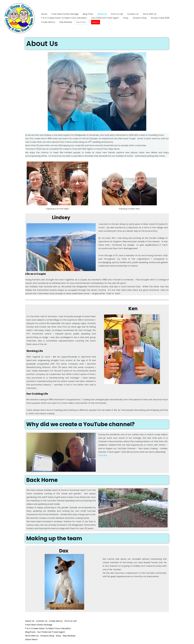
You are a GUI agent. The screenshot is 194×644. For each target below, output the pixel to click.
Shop (125, 18)
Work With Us (149, 14)
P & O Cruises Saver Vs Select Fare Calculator (64, 18)
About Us (101, 14)
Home (44, 14)
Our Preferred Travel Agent (105, 18)
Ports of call (116, 14)
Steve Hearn (31, 638)
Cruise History (180, 18)
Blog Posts (88, 14)
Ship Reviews (47, 22)
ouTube (103, 455)
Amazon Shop (139, 18)
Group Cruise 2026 (159, 18)
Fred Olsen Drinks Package (65, 14)
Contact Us (132, 14)
